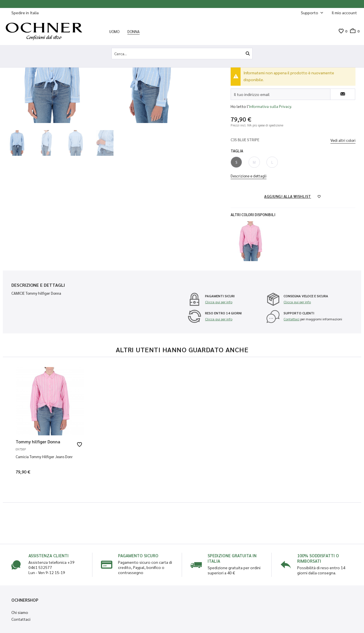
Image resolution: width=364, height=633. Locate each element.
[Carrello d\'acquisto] (353, 31)
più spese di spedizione (268, 125)
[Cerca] (248, 54)
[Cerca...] (182, 54)
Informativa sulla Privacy (270, 106)
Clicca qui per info (219, 302)
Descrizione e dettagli (249, 176)
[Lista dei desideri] (341, 31)
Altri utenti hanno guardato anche (182, 349)
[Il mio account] (344, 13)
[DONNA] (134, 31)
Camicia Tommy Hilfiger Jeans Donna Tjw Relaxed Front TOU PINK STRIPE (44, 457)
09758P (21, 449)
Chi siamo (20, 612)
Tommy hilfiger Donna (38, 442)
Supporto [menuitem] (310, 13)
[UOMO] (114, 31)
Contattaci (291, 319)
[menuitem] (344, 13)
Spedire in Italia (25, 13)
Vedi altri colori (343, 140)
